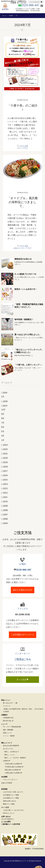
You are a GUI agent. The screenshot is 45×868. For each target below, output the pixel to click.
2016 (4, 475)
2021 (4, 454)
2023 (4, 445)
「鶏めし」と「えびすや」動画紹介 (15, 758)
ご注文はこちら (23, 659)
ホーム (4, 16)
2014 (4, 484)
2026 (4, 393)
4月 (3, 436)
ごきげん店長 (23, 146)
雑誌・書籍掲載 (8, 730)
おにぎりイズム (8, 749)
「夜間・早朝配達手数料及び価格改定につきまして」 (29, 306)
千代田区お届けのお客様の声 (14, 767)
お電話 (23, 564)
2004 (4, 523)
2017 (4, 471)
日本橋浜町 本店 (8, 718)
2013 (4, 488)
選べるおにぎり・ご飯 (10, 703)
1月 (3, 397)
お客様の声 (7, 761)
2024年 (11, 16)
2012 (4, 493)
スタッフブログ (22, 148)
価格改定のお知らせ (23, 259)
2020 (4, 458)
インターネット (23, 653)
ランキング (7, 706)
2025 (4, 401)
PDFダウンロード (9, 813)
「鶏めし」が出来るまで (11, 752)
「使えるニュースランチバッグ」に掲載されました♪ (29, 351)
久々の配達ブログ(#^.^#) (25, 274)
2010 (4, 502)
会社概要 (4, 777)
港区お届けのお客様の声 (13, 770)
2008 (4, 510)
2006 (4, 519)
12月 (3, 410)
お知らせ (17, 248)
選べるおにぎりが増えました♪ (27, 335)
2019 (4, 462)
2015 (4, 480)
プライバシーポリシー (10, 780)
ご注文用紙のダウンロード (23, 635)
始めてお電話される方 (23, 590)
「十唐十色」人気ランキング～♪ (28, 365)
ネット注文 (23, 679)
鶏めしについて (7, 743)
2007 (4, 515)
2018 (4, 467)
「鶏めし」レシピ (9, 755)
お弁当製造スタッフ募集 (11, 798)
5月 (3, 431)
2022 (4, 449)
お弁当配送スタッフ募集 (11, 795)
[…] (19, 264)
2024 (4, 406)
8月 (3, 418)
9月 (3, 414)
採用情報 (4, 789)
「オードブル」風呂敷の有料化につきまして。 (23, 202)
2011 (4, 497)
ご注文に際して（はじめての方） (14, 810)
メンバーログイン (35, 2)
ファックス (23, 609)
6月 (3, 427)
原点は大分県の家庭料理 (11, 746)
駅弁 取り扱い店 (8, 721)
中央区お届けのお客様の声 (13, 764)
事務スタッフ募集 (9, 804)
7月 (3, 423)
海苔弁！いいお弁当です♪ (25, 289)
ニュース (4, 724)
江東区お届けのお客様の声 (13, 773)
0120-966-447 (24, 570)
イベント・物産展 (9, 736)
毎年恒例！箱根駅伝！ (24, 319)
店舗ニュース (7, 733)
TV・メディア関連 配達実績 (12, 727)
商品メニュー (6, 700)
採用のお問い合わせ (9, 801)
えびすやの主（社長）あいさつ (13, 792)
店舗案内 (4, 715)
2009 (4, 506)
